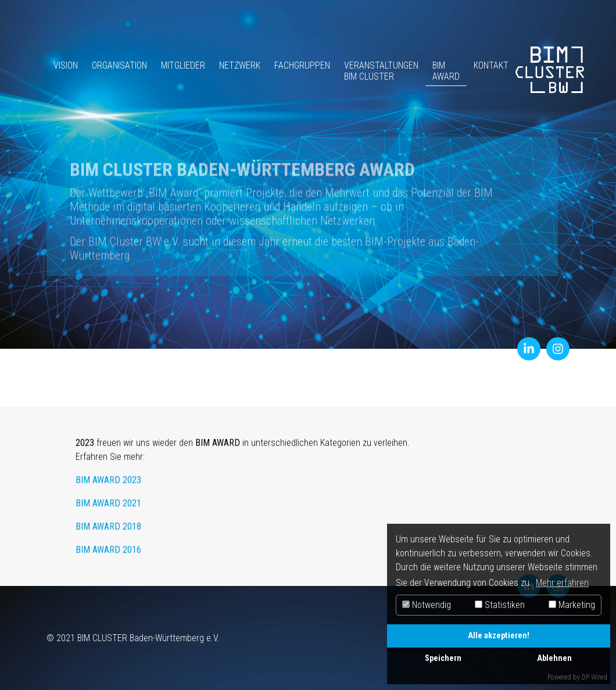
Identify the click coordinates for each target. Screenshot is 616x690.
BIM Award (443, 71)
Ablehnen (554, 658)
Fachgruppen (299, 65)
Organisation (116, 65)
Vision (62, 65)
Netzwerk (236, 65)
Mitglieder (180, 65)
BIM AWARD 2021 (108, 508)
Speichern (443, 658)
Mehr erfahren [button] (562, 583)
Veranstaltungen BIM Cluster (378, 71)
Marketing (572, 605)
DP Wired (594, 677)
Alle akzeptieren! (499, 636)
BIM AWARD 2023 (108, 485)
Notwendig (427, 605)
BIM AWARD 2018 (108, 531)
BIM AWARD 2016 (108, 554)
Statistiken (500, 605)
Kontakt (488, 65)
